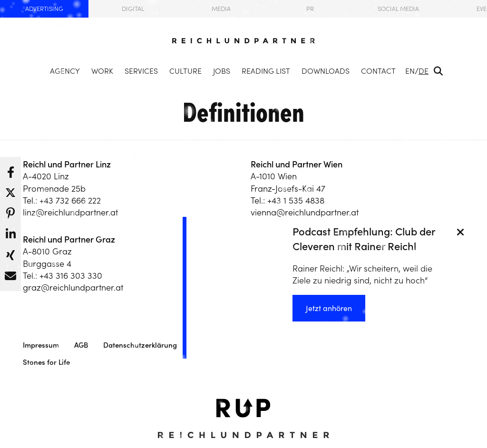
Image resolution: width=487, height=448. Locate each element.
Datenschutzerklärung (140, 345)
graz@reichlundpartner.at (73, 287)
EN (410, 71)
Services (141, 71)
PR (310, 9)
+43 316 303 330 (71, 276)
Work (102, 71)
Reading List (266, 71)
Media (221, 9)
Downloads (326, 71)
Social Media (398, 9)
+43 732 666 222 (70, 200)
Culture (185, 71)
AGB (81, 345)
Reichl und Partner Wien (297, 164)
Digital (133, 9)
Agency (65, 71)
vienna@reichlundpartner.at (305, 212)
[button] (10, 170)
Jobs (222, 71)
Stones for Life (46, 362)
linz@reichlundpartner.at (70, 212)
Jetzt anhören (329, 308)
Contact (378, 71)
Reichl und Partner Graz (69, 239)
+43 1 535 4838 (296, 200)
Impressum (41, 345)
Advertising (44, 9)
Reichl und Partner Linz (67, 164)
